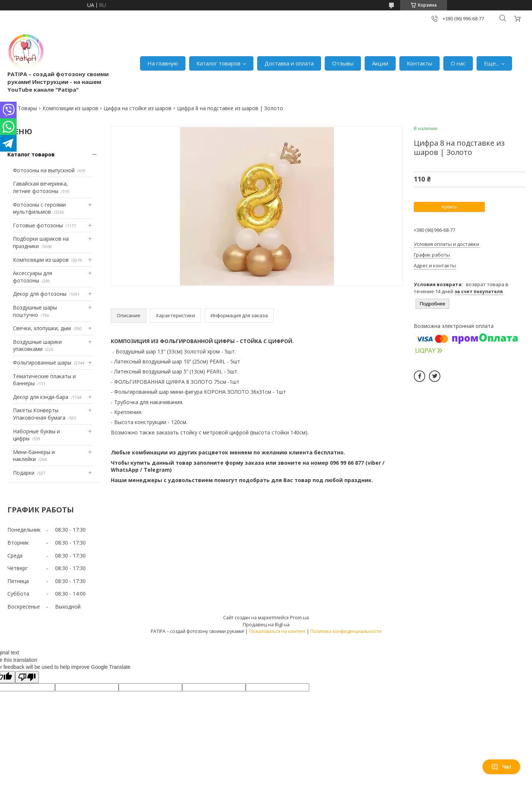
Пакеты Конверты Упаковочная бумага (39, 414)
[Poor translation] (27, 677)
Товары (27, 108)
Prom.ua (299, 617)
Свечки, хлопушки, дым (42, 328)
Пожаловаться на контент (277, 631)
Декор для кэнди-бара (41, 397)
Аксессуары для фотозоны (33, 277)
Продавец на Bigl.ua (266, 624)
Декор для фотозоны (40, 294)
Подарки (24, 473)
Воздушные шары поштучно (35, 311)
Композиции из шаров (70, 108)
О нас (458, 63)
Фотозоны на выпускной (44, 170)
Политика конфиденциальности (346, 631)
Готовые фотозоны (38, 225)
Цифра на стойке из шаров (137, 108)
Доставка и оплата (289, 63)
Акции (380, 63)
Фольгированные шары (42, 362)
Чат (501, 767)
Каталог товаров (219, 63)
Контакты (420, 63)
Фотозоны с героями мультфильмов (39, 208)
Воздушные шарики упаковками (37, 345)
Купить (449, 207)
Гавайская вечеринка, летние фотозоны (40, 187)
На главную (163, 63)
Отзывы (343, 63)
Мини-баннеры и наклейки (34, 456)
